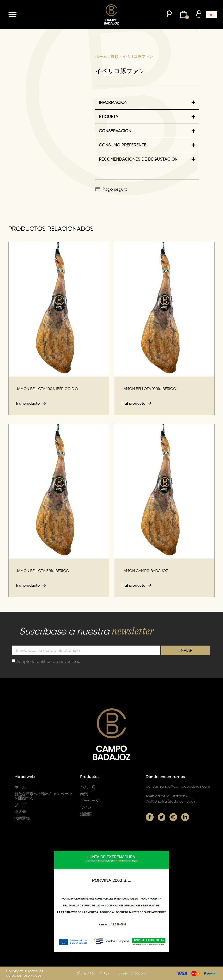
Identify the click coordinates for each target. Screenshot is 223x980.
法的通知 (22, 818)
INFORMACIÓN (113, 102)
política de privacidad (59, 661)
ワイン (86, 807)
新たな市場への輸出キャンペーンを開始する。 (43, 796)
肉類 (115, 57)
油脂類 (86, 814)
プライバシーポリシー (95, 973)
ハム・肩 (88, 787)
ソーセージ (90, 801)
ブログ (20, 805)
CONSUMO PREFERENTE (123, 145)
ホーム (101, 57)
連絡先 (20, 812)
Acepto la (48, 661)
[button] (12, 14)
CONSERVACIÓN (115, 131)
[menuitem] (211, 14)
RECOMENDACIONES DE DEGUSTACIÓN (138, 159)
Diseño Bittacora (132, 973)
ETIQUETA (109, 117)
